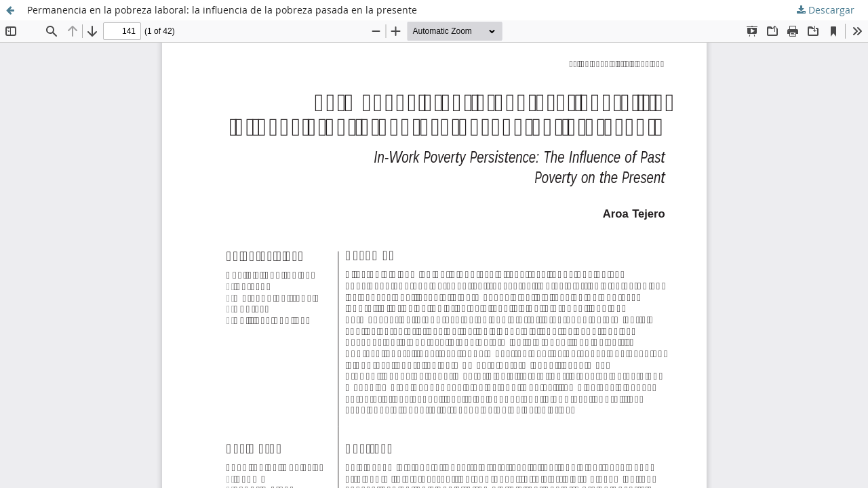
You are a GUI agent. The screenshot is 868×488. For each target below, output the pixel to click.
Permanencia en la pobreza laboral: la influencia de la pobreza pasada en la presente (222, 10)
